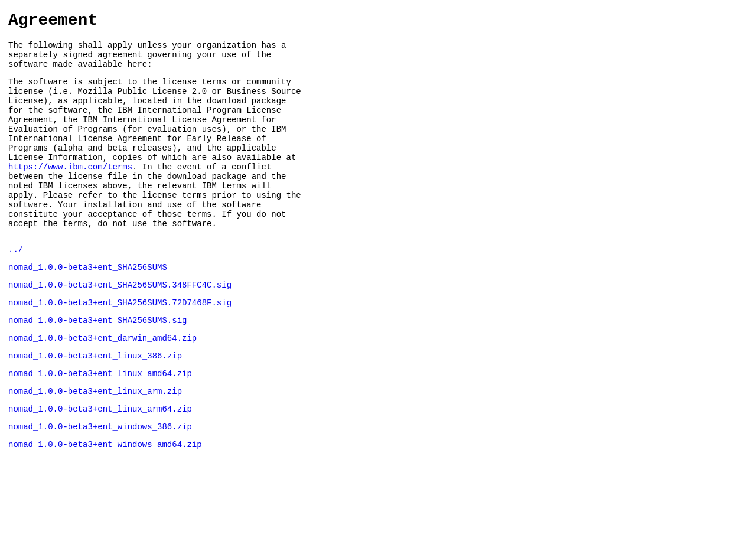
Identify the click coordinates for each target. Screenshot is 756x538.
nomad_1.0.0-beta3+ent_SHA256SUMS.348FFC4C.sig (120, 327)
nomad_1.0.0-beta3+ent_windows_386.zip (100, 483)
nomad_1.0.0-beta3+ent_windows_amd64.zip (105, 503)
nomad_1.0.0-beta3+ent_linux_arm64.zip (100, 464)
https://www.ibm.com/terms (70, 193)
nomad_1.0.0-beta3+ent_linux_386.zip (95, 405)
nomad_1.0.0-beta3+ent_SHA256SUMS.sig (97, 366)
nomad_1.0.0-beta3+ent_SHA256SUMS (88, 308)
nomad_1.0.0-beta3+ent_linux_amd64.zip (100, 425)
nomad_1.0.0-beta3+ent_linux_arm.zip (95, 444)
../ (16, 288)
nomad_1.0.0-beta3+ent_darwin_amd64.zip (102, 386)
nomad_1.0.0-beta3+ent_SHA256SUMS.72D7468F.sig (120, 347)
